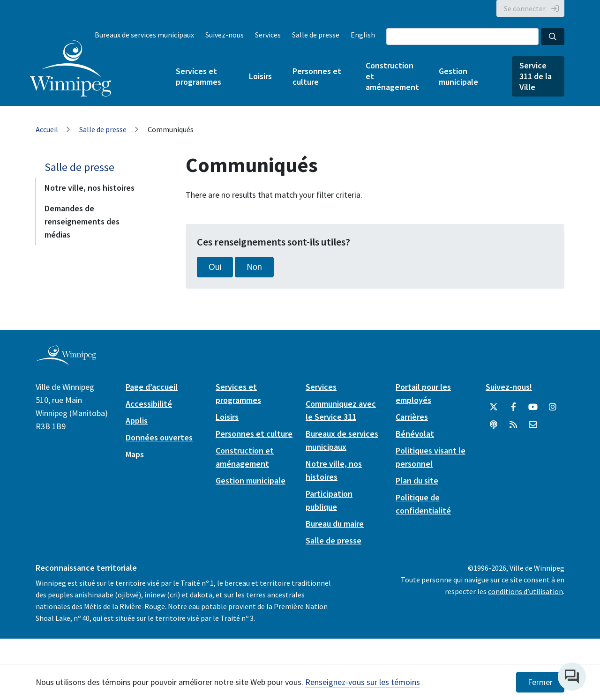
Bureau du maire (335, 524)
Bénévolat (415, 434)
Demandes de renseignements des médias (82, 221)
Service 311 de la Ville (536, 76)
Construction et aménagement (392, 76)
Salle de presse (316, 35)
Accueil (47, 129)
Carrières (412, 417)
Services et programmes (199, 76)
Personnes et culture (317, 76)
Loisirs (260, 76)
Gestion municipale (458, 76)
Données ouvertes (159, 437)
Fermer (540, 682)
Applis (137, 421)
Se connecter (525, 8)
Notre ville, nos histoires (90, 188)
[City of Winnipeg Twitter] (494, 407)
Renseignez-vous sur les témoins (363, 682)
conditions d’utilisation (525, 591)
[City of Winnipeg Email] (533, 425)
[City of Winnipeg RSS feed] (513, 425)
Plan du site (417, 480)
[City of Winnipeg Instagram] (553, 407)
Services (268, 35)
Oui (215, 267)
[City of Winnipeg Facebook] (513, 407)
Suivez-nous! (509, 387)
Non (254, 267)
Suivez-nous (225, 35)
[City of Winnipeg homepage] (66, 361)
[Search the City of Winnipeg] (462, 37)
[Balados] (494, 425)
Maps (135, 454)
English (363, 35)
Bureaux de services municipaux (144, 35)
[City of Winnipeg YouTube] (533, 407)
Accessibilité (149, 404)
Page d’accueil (152, 387)
